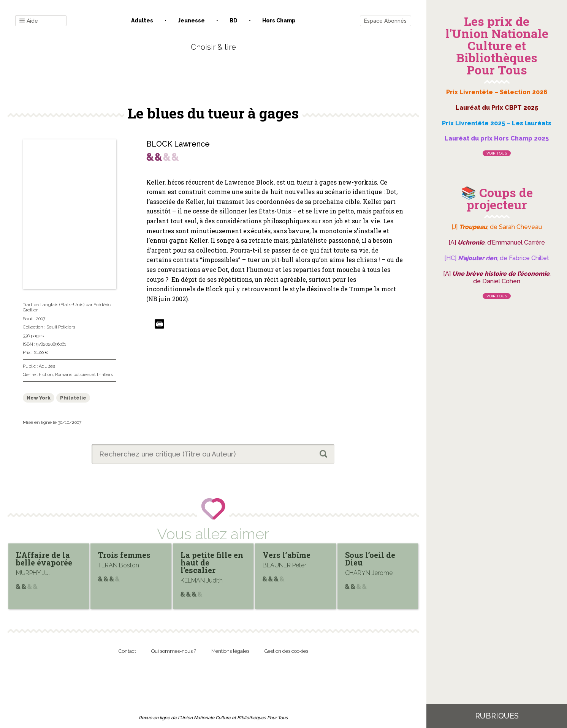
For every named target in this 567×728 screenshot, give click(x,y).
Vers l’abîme (287, 555)
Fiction (46, 374)
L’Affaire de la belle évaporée (44, 559)
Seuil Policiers (61, 327)
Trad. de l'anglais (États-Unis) (54, 305)
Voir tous (497, 153)
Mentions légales (230, 651)
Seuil (28, 319)
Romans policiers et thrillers (84, 374)
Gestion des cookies (286, 651)
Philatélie (73, 398)
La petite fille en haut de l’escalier (212, 562)
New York (39, 398)
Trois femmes (124, 555)
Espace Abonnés (385, 21)
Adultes (142, 21)
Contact (127, 651)
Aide (29, 21)
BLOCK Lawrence (178, 144)
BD (234, 21)
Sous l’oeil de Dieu (370, 559)
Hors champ (279, 21)
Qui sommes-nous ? (174, 651)
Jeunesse (191, 21)
